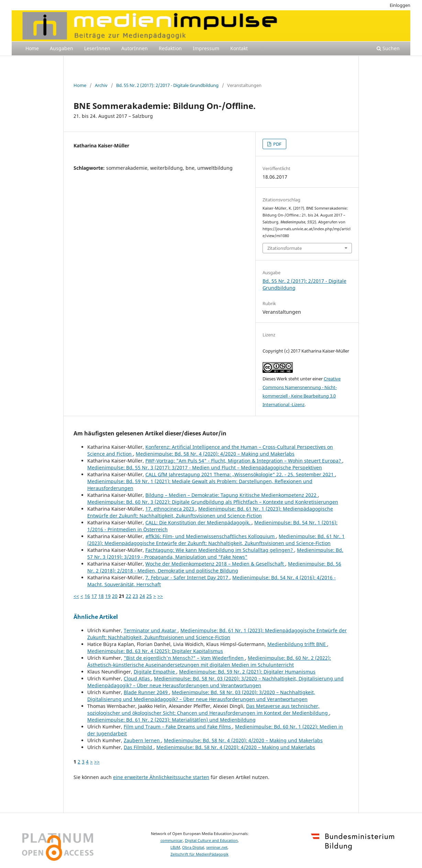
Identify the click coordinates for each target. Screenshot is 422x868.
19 (108, 596)
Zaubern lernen (142, 740)
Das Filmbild (139, 747)
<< (76, 596)
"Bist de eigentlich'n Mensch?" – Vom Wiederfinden (184, 658)
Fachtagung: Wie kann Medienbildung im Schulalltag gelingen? (220, 550)
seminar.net (217, 847)
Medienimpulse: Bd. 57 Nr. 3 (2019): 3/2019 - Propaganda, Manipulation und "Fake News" (215, 553)
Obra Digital (193, 847)
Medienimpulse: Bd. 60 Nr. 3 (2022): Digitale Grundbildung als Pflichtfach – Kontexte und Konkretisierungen (213, 502)
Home (32, 48)
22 (129, 596)
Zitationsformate (285, 248)
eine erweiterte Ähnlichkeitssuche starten (161, 777)
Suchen (388, 48)
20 (115, 596)
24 (142, 596)
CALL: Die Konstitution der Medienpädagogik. (198, 522)
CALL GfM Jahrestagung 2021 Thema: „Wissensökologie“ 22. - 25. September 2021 (240, 474)
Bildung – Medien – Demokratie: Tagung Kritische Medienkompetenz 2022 (232, 495)
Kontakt (239, 48)
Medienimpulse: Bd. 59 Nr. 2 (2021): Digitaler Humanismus (247, 672)
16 (87, 596)
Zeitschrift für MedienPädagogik (199, 854)
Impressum (206, 48)
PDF (277, 144)
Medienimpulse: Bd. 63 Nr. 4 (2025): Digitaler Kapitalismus (155, 651)
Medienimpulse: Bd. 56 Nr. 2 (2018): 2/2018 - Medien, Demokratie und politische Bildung (214, 567)
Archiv (101, 85)
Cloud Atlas (137, 678)
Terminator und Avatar (151, 630)
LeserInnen (97, 48)
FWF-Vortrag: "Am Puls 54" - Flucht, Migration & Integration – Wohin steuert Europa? (244, 461)
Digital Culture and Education (211, 841)
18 (101, 596)
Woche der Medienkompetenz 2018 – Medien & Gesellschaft (215, 564)
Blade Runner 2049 (146, 692)
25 (149, 596)
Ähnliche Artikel (96, 617)
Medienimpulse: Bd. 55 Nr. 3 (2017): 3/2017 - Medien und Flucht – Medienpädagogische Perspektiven (205, 468)
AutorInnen (135, 48)
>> (160, 596)
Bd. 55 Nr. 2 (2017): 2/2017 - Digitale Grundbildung (167, 85)
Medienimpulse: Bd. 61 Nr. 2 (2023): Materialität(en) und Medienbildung (171, 720)
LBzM (175, 847)
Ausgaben (62, 48)
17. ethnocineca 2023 (170, 509)
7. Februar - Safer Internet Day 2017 (187, 577)
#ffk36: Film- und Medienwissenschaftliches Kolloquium (211, 536)
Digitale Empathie (155, 672)
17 (94, 596)
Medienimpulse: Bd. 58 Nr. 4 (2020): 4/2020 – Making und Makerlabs (215, 454)
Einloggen (400, 5)
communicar (172, 841)
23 (135, 596)
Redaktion (170, 48)
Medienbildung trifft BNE (297, 644)
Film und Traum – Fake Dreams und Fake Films (178, 727)
